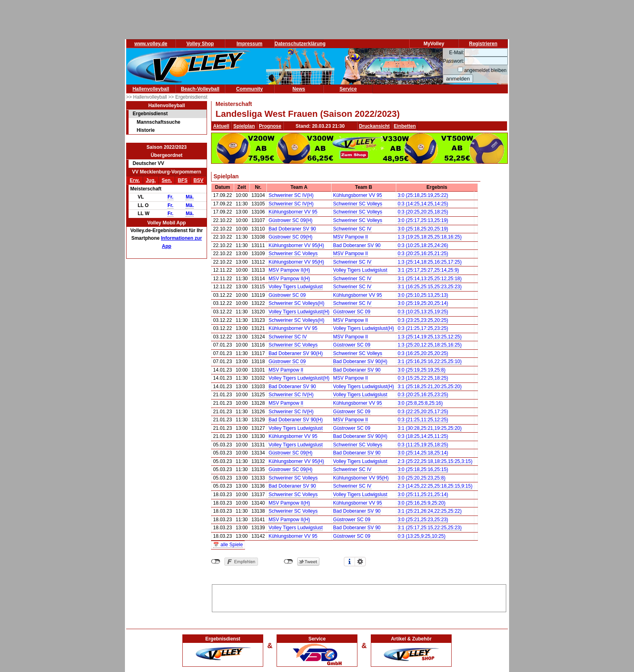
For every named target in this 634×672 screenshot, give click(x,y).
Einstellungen (360, 562)
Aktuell (221, 126)
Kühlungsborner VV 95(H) (296, 245)
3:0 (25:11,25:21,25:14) (423, 494)
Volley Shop (200, 44)
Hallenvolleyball (151, 89)
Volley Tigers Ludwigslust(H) (299, 312)
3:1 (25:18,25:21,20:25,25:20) (430, 387)
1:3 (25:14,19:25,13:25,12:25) (430, 337)
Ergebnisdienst (150, 114)
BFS (183, 180)
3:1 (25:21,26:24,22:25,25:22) (430, 511)
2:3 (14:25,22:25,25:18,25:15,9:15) (435, 486)
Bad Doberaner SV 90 (292, 229)
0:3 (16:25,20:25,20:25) (423, 353)
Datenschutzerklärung (300, 44)
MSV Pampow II (351, 237)
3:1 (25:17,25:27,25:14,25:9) (428, 270)
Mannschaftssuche (158, 122)
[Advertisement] (359, 597)
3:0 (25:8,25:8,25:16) (420, 403)
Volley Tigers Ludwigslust (360, 270)
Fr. (170, 197)
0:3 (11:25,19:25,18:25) (423, 445)
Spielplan (244, 126)
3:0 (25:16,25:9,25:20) (422, 503)
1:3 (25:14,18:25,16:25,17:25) (430, 262)
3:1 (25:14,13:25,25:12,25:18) (430, 279)
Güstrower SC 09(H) (291, 220)
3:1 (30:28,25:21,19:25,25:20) (430, 428)
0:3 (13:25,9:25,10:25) (422, 536)
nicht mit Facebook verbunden (216, 562)
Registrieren (483, 44)
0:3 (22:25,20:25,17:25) (423, 412)
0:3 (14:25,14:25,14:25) (423, 204)
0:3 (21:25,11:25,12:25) (423, 420)
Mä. (190, 197)
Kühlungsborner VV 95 (358, 195)
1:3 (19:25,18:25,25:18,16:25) (430, 237)
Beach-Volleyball (200, 89)
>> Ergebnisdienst (188, 97)
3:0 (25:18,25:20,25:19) (423, 229)
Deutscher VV (148, 163)
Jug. (151, 180)
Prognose (270, 126)
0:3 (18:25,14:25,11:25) (423, 436)
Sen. (167, 180)
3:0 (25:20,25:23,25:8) (422, 478)
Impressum (249, 44)
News (299, 89)
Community (249, 89)
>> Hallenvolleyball (147, 97)
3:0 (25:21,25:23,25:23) (423, 520)
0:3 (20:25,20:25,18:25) (423, 212)
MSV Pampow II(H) (289, 270)
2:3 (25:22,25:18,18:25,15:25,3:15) (435, 461)
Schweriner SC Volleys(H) (296, 303)
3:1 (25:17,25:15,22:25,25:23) (430, 528)
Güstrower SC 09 (287, 295)
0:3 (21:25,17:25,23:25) (423, 328)
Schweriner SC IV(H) (291, 195)
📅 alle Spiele (228, 545)
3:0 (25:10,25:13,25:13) (423, 295)
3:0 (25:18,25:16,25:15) (423, 469)
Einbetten (405, 126)
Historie (146, 130)
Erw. (135, 180)
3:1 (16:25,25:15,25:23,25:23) (430, 287)
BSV (198, 180)
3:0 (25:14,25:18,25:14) (423, 453)
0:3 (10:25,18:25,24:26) (423, 245)
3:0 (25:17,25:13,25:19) (423, 220)
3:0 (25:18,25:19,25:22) (423, 195)
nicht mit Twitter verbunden (288, 562)
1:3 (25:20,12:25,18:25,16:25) (430, 345)
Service (348, 89)
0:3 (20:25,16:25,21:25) (423, 254)
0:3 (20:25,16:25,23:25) (423, 395)
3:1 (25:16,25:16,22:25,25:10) (430, 361)
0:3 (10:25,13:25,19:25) (423, 312)
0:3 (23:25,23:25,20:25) (423, 320)
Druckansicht (374, 126)
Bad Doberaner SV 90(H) (296, 353)
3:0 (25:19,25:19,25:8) (422, 370)
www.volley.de (151, 44)
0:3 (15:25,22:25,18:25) (423, 378)
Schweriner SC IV (352, 229)
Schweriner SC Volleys (358, 204)
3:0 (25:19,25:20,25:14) (423, 303)
